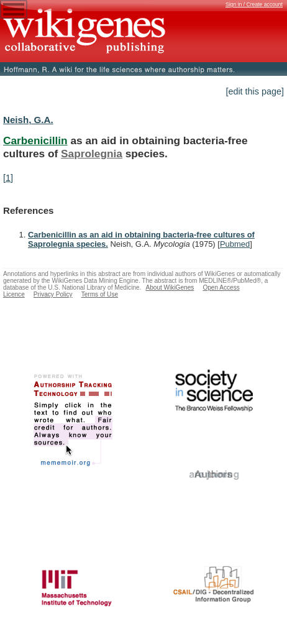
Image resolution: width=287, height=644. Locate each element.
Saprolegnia (92, 154)
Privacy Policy (53, 294)
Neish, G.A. (28, 120)
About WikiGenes (170, 287)
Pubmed (235, 244)
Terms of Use (100, 294)
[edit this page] (255, 91)
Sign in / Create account (254, 4)
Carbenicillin (35, 140)
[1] (8, 178)
